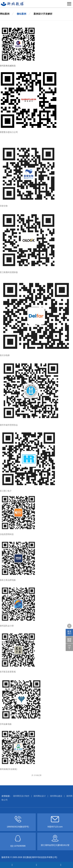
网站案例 (5, 13)
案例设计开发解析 (43, 13)
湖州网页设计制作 (21, 796)
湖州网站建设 (56, 796)
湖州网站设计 (40, 796)
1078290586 (20, 846)
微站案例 (21, 13)
